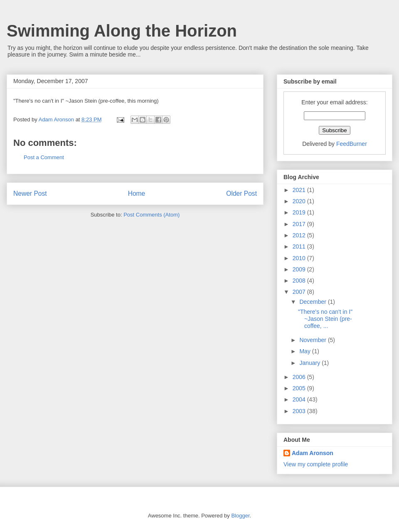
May (305, 351)
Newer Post (30, 193)
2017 (300, 224)
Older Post (241, 193)
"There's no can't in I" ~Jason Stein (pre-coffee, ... (325, 319)
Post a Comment (44, 157)
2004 (300, 399)
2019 (300, 212)
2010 (300, 258)
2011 (300, 246)
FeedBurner (352, 144)
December (313, 302)
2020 (300, 201)
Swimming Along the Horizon (122, 31)
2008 (300, 281)
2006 (300, 377)
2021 (300, 190)
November (313, 340)
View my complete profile (316, 464)
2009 (300, 269)
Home (137, 193)
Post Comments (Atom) (151, 215)
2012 (300, 235)
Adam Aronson (313, 453)
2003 (300, 411)
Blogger (240, 516)
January (310, 363)
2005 (300, 388)
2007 (300, 292)
